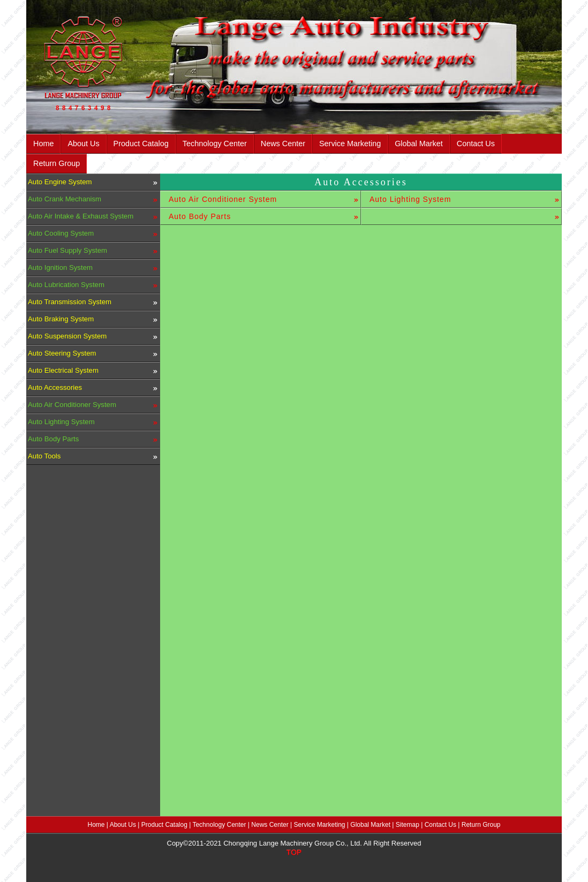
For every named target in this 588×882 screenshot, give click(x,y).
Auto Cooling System (61, 233)
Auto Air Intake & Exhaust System (81, 216)
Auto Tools (44, 456)
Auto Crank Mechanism (65, 199)
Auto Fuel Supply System (67, 250)
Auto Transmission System (70, 302)
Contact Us (476, 144)
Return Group (56, 163)
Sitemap (408, 825)
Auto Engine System (60, 182)
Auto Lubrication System (66, 285)
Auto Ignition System (60, 267)
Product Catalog (141, 144)
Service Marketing (350, 144)
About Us (83, 144)
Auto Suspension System (67, 336)
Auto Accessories (55, 387)
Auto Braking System (61, 319)
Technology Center (215, 144)
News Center (283, 144)
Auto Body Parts (53, 439)
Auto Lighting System (61, 422)
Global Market (419, 144)
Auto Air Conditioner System (72, 405)
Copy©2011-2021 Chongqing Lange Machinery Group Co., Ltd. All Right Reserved (294, 843)
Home (43, 144)
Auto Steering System (62, 353)
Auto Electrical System (63, 370)
